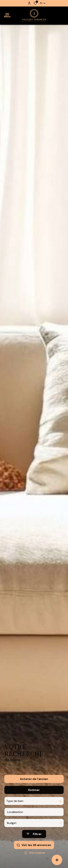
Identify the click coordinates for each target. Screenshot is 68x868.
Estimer (34, 800)
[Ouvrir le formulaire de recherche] (34, 844)
